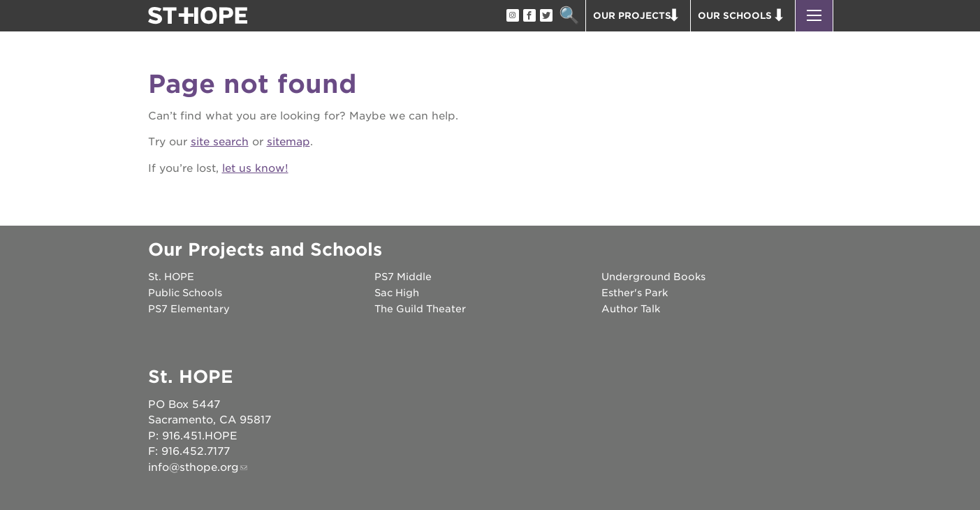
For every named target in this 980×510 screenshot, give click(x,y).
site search (220, 142)
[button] (814, 16)
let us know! (255, 168)
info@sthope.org (193, 467)
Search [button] (570, 16)
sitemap (288, 142)
